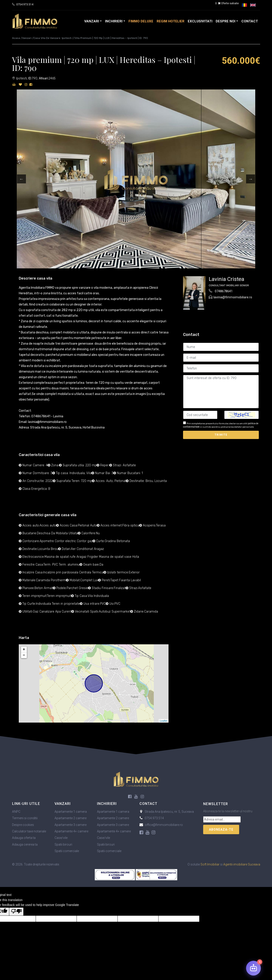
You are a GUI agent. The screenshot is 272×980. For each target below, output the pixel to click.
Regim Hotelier (171, 21)
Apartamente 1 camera (71, 812)
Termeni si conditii (25, 818)
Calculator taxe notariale (29, 831)
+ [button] (24, 649)
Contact (250, 21)
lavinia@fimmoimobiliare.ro (233, 297)
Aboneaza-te (221, 829)
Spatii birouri (63, 844)
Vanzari (92, 21)
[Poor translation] (16, 912)
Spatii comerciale (67, 851)
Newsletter (216, 804)
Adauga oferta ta (24, 838)
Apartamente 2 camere (71, 818)
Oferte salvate (227, 3)
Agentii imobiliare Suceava (242, 864)
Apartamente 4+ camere (71, 831)
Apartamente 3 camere (71, 825)
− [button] (24, 655)
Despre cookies (23, 825)
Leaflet (163, 721)
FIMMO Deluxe (141, 21)
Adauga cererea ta (25, 844)
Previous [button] (21, 179)
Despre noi (226, 21)
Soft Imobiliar (210, 864)
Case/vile (61, 838)
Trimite (221, 435)
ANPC (16, 812)
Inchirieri (114, 21)
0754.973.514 (25, 4)
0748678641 (224, 291)
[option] (136, 179)
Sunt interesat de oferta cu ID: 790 (221, 392)
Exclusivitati (200, 21)
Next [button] (251, 179)
